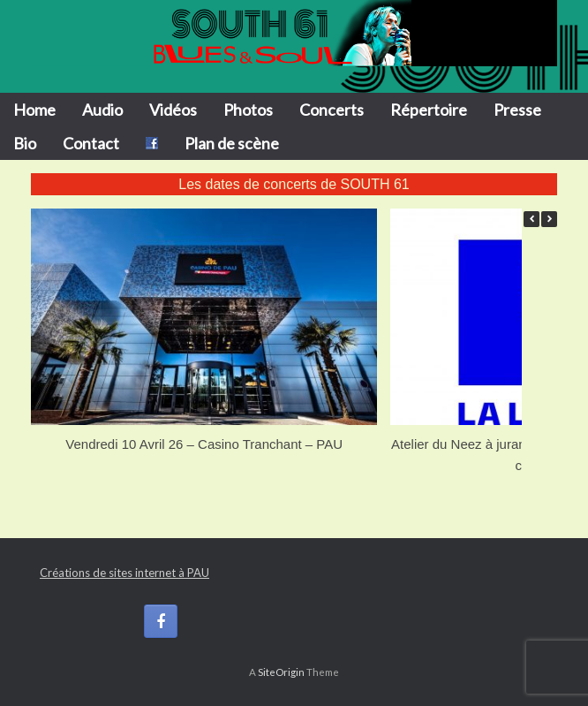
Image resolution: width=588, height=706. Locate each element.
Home (34, 110)
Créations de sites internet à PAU (124, 573)
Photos (248, 110)
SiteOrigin (281, 672)
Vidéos (173, 110)
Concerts (332, 110)
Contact (91, 143)
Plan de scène (232, 143)
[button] (549, 219)
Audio (102, 110)
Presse (517, 110)
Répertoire (429, 110)
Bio (25, 143)
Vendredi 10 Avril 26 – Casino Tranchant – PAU (204, 444)
